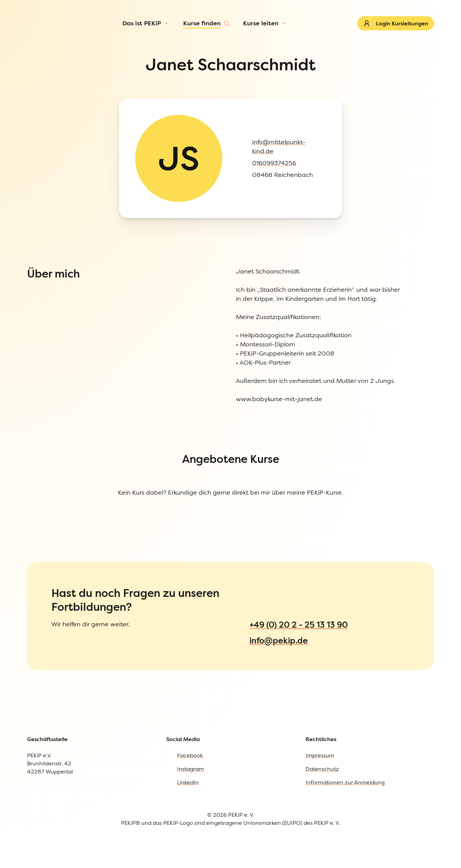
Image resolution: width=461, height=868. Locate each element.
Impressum (31, 500)
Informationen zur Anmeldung (58, 528)
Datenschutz (33, 514)
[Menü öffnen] (58, 45)
